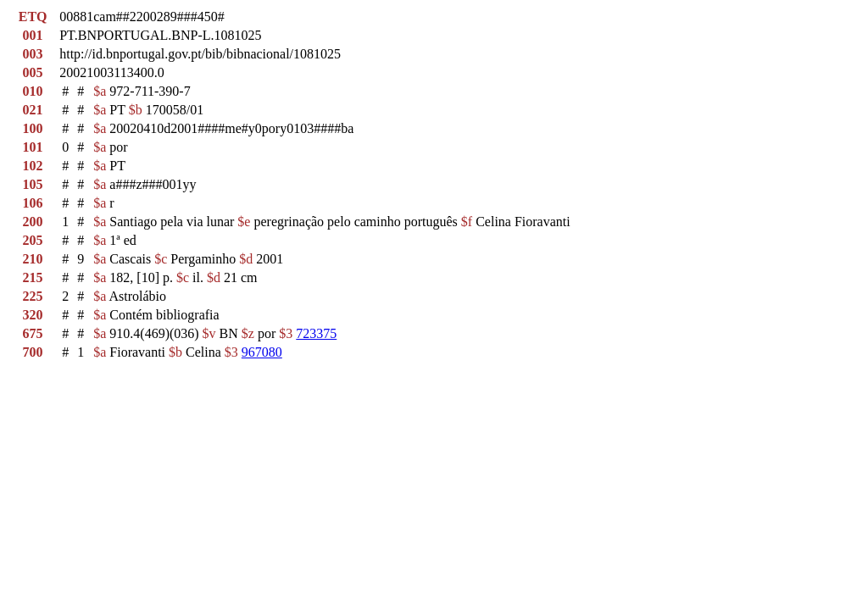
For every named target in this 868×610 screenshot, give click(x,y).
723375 (316, 333)
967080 (262, 352)
